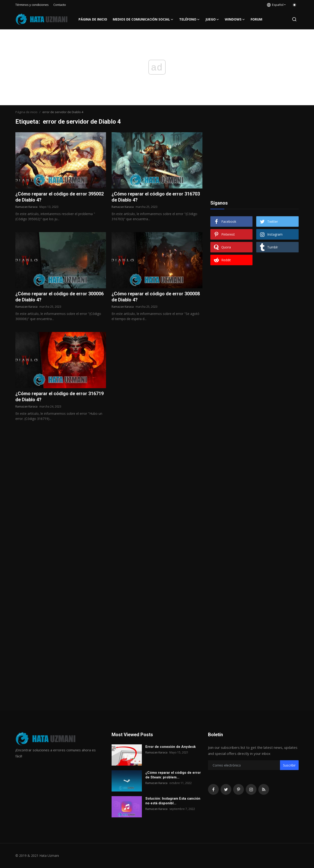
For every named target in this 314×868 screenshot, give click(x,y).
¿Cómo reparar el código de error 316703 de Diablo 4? (156, 197)
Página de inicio (93, 19)
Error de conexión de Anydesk (171, 747)
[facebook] (213, 789)
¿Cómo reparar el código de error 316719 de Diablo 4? (60, 397)
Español (275, 5)
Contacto (60, 5)
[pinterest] (239, 789)
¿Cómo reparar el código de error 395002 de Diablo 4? (60, 197)
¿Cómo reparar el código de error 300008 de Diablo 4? (156, 297)
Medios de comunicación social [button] (143, 19)
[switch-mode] (294, 5)
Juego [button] (212, 19)
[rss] (264, 789)
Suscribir (289, 765)
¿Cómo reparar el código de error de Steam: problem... (173, 775)
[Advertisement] (254, 161)
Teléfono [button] (189, 19)
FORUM (256, 19)
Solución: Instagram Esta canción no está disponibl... (173, 801)
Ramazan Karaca (26, 207)
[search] (294, 19)
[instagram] (251, 789)
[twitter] (226, 789)
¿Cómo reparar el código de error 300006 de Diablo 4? (60, 297)
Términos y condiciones (32, 5)
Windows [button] (235, 19)
